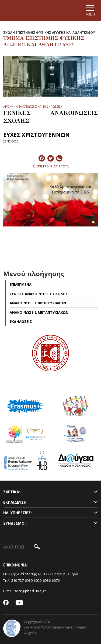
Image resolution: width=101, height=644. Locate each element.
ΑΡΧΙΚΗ (8, 106)
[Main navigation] (90, 10)
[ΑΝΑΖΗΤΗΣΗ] (22, 547)
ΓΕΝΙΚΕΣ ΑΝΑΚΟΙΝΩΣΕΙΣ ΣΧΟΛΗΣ (39, 294)
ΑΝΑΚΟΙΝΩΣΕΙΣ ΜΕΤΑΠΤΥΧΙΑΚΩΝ (39, 312)
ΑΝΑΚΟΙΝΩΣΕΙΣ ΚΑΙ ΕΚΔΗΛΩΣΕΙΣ (38, 106)
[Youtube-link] (19, 603)
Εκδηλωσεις (21, 321)
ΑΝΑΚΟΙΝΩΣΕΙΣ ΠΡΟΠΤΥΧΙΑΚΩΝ (38, 303)
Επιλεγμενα (21, 284)
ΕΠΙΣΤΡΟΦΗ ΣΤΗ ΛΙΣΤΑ (50, 166)
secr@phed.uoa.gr (30, 591)
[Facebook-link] (6, 603)
